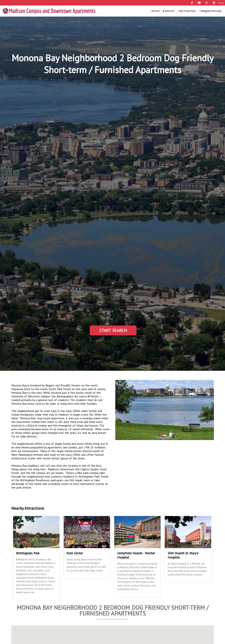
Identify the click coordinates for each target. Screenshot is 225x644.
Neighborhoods (210, 11)
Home (155, 11)
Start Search (113, 330)
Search (169, 11)
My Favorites (187, 11)
